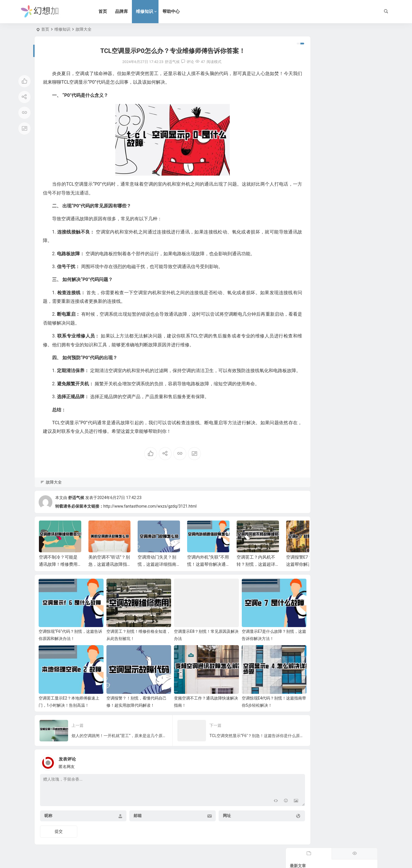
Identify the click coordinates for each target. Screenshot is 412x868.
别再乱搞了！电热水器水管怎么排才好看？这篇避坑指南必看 (347, 254)
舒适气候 (76, 506)
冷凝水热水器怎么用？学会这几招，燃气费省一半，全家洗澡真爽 (347, 97)
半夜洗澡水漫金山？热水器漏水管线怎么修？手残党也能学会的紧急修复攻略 (347, 123)
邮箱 (128, 814)
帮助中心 (179, 11)
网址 (208, 814)
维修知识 (152, 11)
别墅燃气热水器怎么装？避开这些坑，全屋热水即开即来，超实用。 (347, 176)
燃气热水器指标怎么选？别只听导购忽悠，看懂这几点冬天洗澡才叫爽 (347, 202)
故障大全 (84, 29)
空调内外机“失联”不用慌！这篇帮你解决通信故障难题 (208, 573)
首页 (110, 11)
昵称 (48, 814)
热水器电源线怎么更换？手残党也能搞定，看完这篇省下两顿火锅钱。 (347, 150)
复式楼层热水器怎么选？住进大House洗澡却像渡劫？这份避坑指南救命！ (347, 71)
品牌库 (129, 11)
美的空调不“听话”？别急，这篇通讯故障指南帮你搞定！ (109, 573)
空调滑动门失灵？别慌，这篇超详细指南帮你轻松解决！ (157, 573)
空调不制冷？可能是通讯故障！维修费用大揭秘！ (58, 573)
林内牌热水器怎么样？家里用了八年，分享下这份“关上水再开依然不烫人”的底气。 (347, 228)
